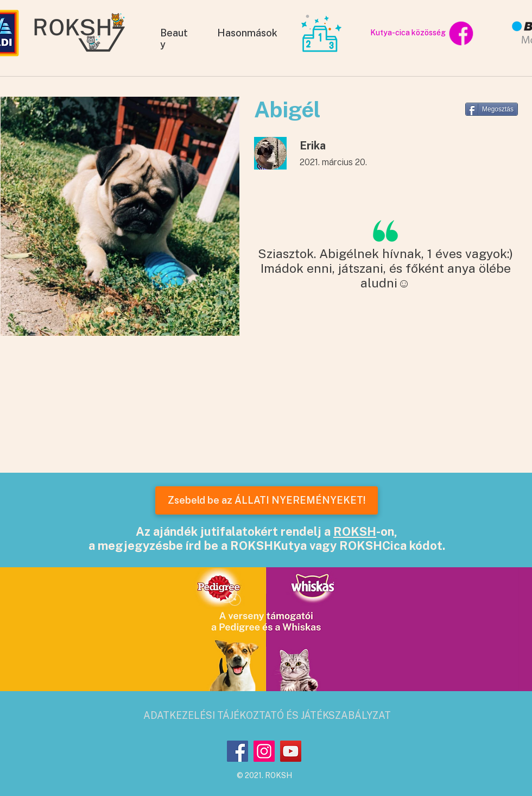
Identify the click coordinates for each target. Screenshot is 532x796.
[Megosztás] (492, 109)
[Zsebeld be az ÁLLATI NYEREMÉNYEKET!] (267, 500)
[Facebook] (237, 751)
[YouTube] (291, 751)
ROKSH (355, 531)
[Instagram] (264, 751)
